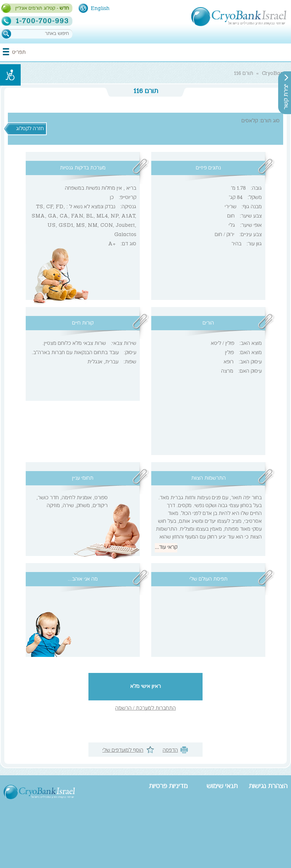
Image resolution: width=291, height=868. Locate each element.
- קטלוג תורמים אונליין (42, 9)
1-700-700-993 (42, 21)
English (100, 9)
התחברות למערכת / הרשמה (145, 709)
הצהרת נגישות (268, 787)
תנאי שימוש (222, 787)
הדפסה (170, 751)
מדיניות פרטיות (168, 787)
